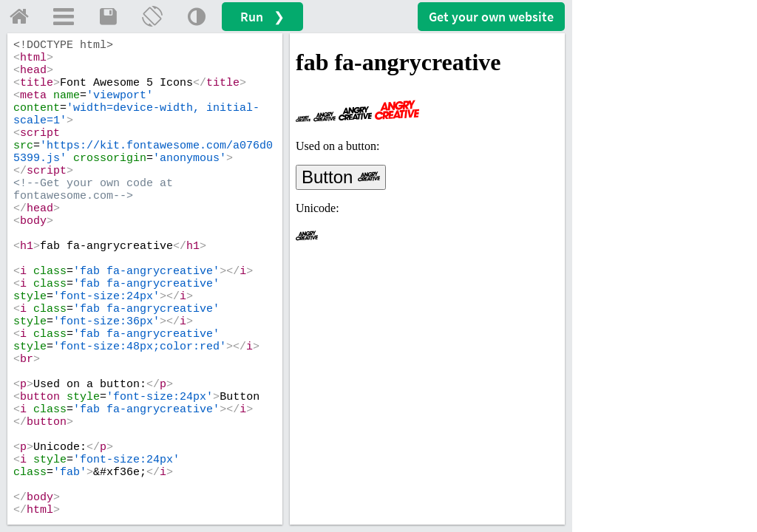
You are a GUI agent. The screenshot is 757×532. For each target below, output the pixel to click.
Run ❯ (262, 17)
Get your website (491, 17)
